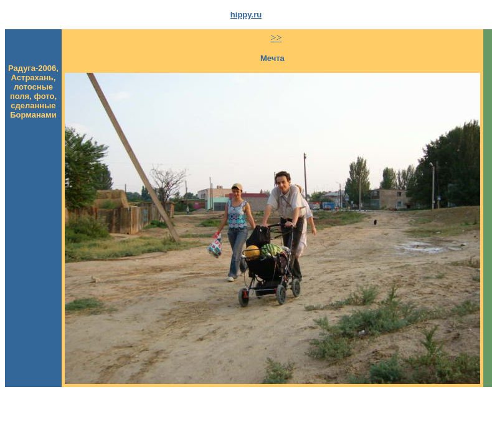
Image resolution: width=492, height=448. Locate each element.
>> (276, 38)
